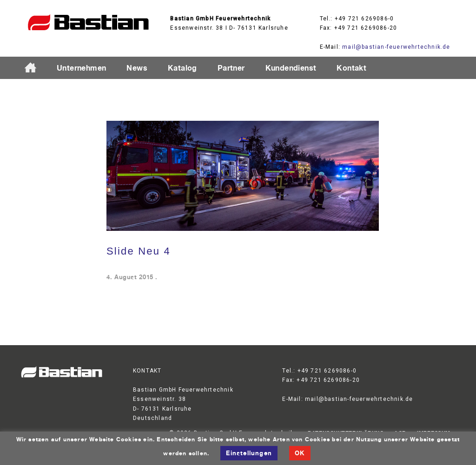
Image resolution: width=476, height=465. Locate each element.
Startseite (34, 68)
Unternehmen (81, 68)
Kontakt (351, 68)
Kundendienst (291, 68)
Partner (231, 68)
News (137, 68)
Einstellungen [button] (249, 453)
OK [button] (300, 453)
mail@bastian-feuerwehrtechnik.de (396, 47)
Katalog (182, 68)
